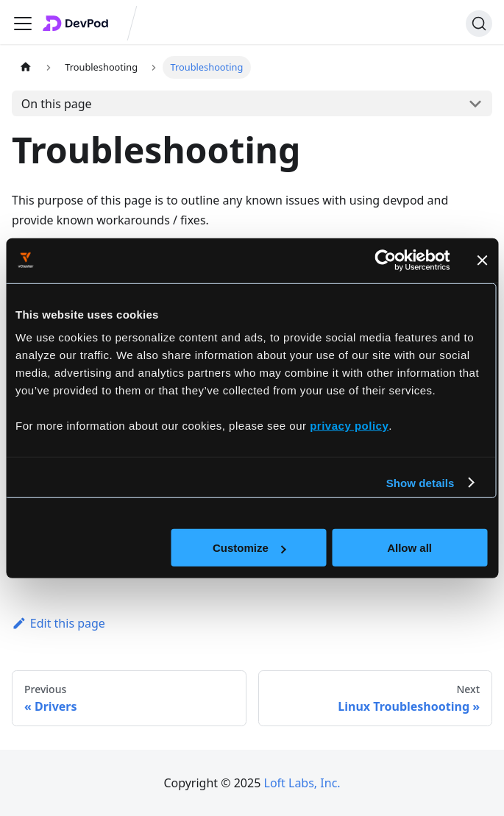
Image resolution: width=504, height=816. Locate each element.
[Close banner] (482, 260)
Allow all (409, 548)
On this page (57, 104)
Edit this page (58, 623)
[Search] (479, 24)
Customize (249, 548)
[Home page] (26, 67)
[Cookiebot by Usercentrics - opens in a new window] (385, 260)
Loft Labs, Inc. (302, 783)
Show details (420, 482)
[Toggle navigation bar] (23, 24)
